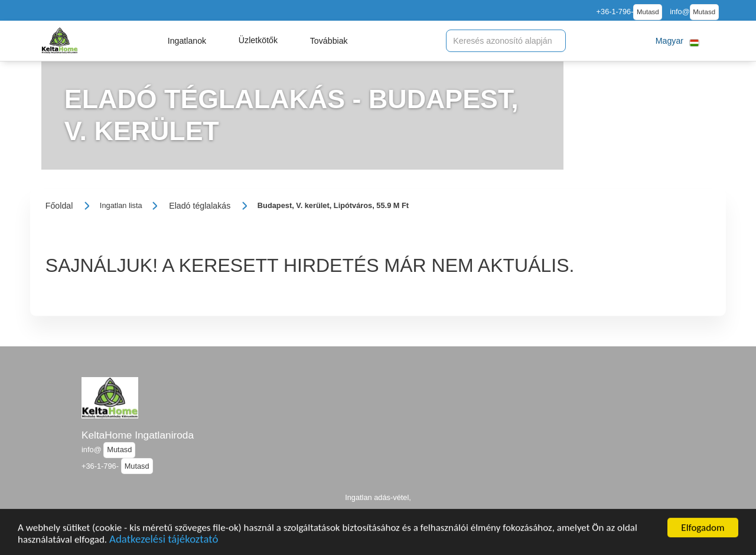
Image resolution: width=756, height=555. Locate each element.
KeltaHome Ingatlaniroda (138, 435)
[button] (187, 41)
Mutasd (648, 12)
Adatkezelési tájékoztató (164, 543)
